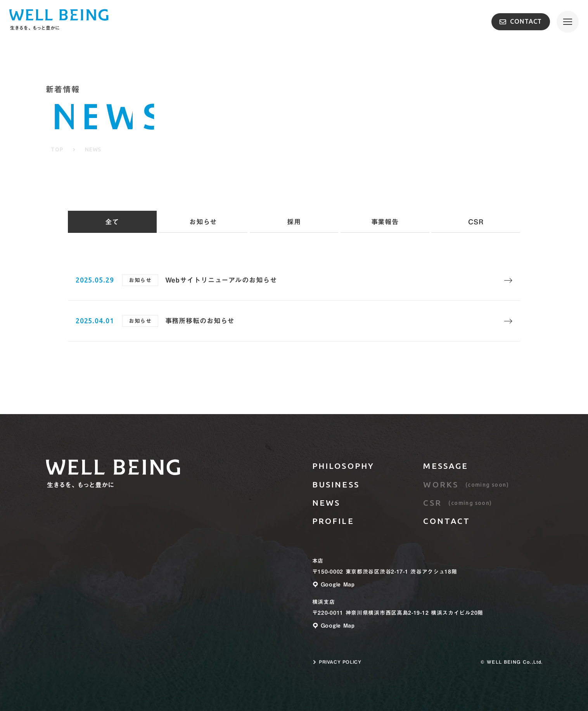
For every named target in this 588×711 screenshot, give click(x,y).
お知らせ (203, 222)
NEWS (326, 503)
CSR (476, 222)
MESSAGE (446, 466)
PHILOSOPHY (343, 466)
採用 (294, 222)
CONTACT (521, 22)
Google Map (334, 584)
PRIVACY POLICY (337, 662)
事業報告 (385, 222)
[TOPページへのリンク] (59, 22)
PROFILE (333, 521)
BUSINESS (336, 484)
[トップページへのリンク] (113, 476)
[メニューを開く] (567, 22)
